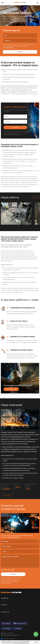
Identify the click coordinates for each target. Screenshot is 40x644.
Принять (37, 642)
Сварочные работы (8, 8)
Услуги (20, 605)
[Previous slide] (33, 197)
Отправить (20, 52)
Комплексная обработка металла (11, 609)
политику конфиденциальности (21, 643)
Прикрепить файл (7, 570)
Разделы (20, 598)
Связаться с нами (11, 389)
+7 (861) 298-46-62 (38, 3)
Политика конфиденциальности (10, 635)
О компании (7, 496)
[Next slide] (38, 197)
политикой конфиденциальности (12, 134)
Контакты (20, 612)
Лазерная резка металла (8, 608)
